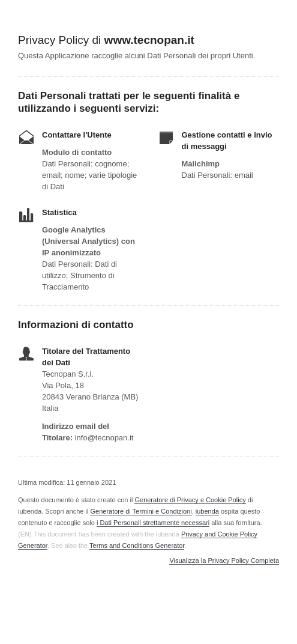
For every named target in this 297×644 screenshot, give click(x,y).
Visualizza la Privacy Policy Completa (224, 561)
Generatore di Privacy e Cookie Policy (190, 500)
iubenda (207, 511)
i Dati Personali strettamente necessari (153, 523)
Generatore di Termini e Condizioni (141, 511)
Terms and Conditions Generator (137, 545)
